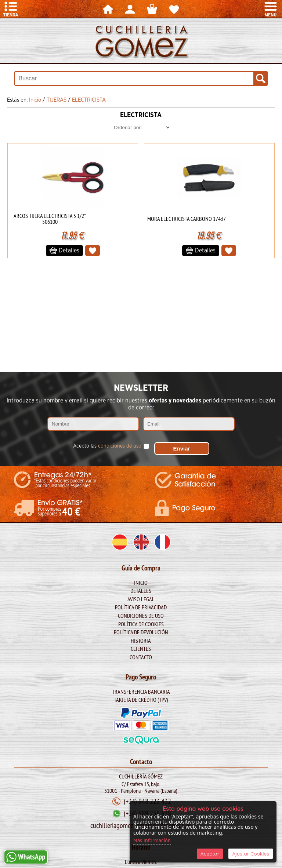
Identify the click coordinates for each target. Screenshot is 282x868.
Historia (141, 641)
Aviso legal (141, 599)
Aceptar (210, 854)
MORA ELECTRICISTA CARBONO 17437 (187, 219)
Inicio (141, 583)
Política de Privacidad (141, 607)
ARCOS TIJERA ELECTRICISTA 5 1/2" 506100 (50, 219)
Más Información (152, 841)
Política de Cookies (141, 624)
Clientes (141, 649)
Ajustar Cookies (251, 854)
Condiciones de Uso (141, 616)
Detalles (141, 591)
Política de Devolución (141, 632)
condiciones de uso (120, 446)
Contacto (141, 657)
